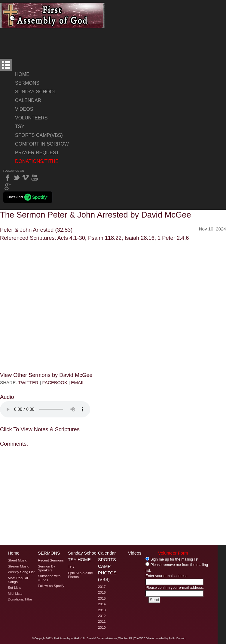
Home (22, 74)
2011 (102, 621)
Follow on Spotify (51, 586)
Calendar (28, 100)
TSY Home (79, 560)
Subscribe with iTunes (49, 578)
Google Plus (8, 187)
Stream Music (18, 566)
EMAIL (78, 382)
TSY (20, 126)
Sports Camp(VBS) (39, 135)
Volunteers (31, 118)
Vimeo (26, 178)
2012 (102, 616)
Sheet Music (17, 560)
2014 (102, 604)
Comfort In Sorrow (42, 144)
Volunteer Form (173, 553)
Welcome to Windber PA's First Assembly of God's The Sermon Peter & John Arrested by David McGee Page (52, 15)
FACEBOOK (55, 382)
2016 (102, 592)
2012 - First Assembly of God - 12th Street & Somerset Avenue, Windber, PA (89, 638)
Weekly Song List (21, 572)
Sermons (27, 83)
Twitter (17, 178)
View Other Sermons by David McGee (46, 375)
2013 (102, 610)
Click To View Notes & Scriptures (40, 429)
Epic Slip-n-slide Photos (80, 575)
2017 (102, 587)
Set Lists (14, 588)
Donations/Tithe (37, 161)
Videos (24, 109)
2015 (102, 598)
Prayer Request (37, 153)
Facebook (8, 178)
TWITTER (28, 382)
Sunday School (36, 92)
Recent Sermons (51, 560)
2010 (102, 627)
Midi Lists (15, 594)
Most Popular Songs (18, 580)
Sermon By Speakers (46, 568)
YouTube (35, 178)
